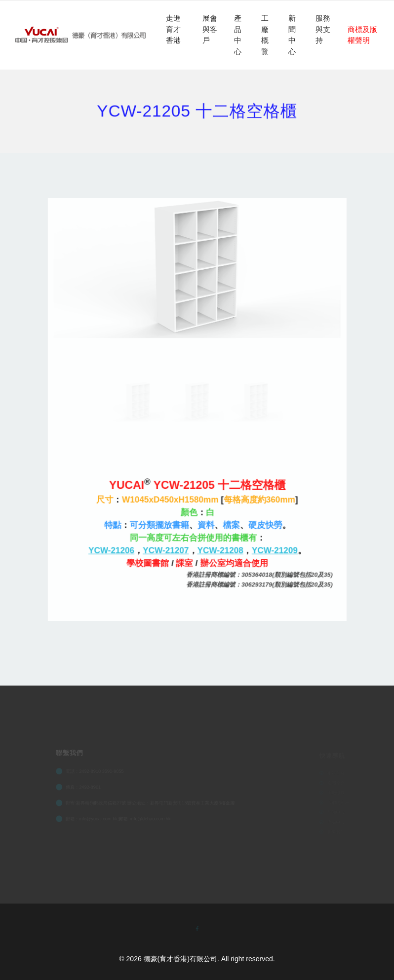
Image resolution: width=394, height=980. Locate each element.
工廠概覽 (265, 35)
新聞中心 (292, 35)
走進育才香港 (173, 29)
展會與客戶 (210, 29)
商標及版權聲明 (362, 35)
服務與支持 (323, 29)
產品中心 (238, 35)
